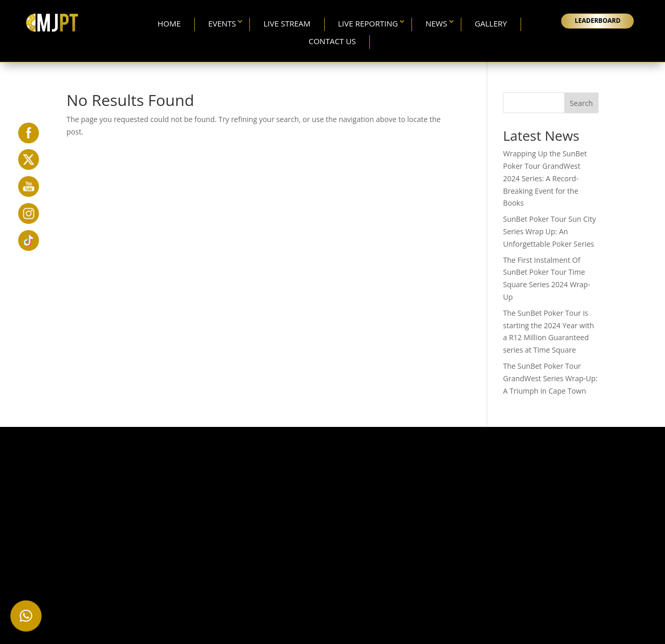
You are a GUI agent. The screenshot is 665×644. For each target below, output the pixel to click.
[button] (26, 616)
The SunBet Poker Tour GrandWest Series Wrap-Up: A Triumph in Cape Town (550, 378)
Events (222, 23)
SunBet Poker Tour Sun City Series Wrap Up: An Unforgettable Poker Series (549, 231)
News (436, 23)
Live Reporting (368, 23)
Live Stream (287, 23)
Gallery (491, 23)
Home (169, 23)
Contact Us (332, 41)
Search (581, 103)
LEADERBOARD (597, 21)
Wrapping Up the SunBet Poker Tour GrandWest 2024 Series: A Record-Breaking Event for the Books (545, 178)
